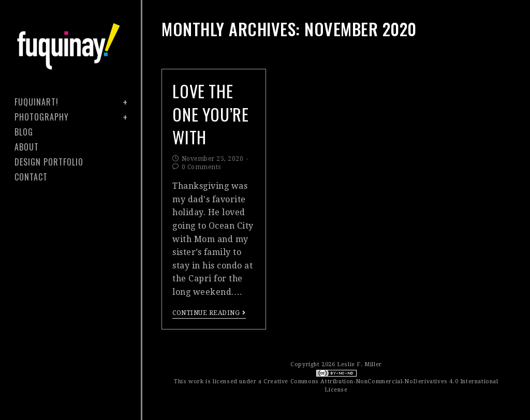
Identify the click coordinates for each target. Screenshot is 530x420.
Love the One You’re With (210, 114)
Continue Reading (209, 313)
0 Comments (201, 167)
